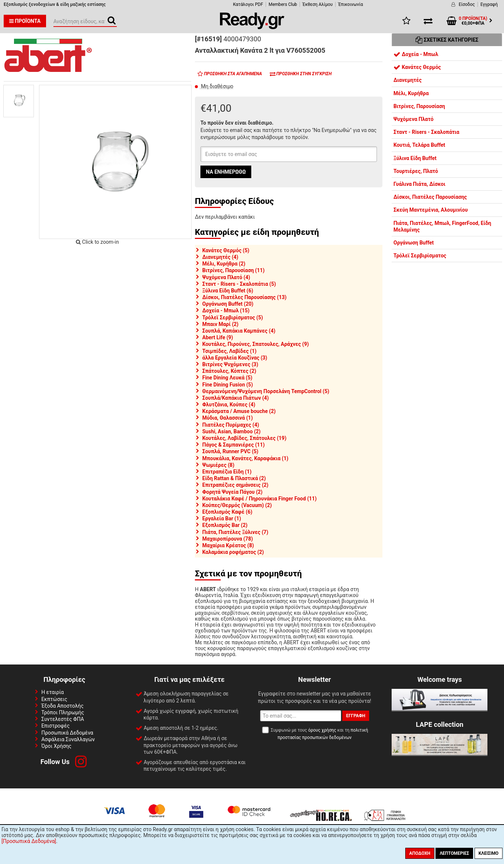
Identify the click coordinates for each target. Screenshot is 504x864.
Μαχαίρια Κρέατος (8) (228, 545)
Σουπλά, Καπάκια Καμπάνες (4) (239, 331)
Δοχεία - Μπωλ (416, 54)
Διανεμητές (407, 80)
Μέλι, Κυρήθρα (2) (224, 264)
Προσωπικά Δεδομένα (67, 733)
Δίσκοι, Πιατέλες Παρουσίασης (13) (244, 297)
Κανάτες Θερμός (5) (226, 250)
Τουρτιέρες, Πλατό (416, 171)
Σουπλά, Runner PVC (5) (230, 451)
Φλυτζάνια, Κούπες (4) (229, 405)
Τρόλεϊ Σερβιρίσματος (420, 256)
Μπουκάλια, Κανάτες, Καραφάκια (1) (245, 458)
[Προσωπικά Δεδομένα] (29, 841)
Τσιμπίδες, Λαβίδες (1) (229, 351)
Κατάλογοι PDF (248, 4)
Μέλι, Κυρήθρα (411, 93)
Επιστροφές (55, 726)
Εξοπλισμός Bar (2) (225, 525)
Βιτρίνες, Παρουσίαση (419, 106)
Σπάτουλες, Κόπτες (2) (229, 371)
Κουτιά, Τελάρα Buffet (419, 145)
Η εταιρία (52, 692)
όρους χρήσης (322, 730)
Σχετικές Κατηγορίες (447, 40)
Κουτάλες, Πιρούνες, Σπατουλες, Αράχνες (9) (255, 344)
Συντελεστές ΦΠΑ (63, 719)
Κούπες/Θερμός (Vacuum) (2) (237, 505)
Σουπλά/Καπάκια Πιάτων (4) (236, 398)
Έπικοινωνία (351, 4)
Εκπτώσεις (54, 699)
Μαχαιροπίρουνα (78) (227, 539)
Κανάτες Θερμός (417, 67)
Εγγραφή (489, 4)
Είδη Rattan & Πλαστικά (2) (234, 478)
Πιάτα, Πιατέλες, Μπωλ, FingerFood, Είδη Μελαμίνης (442, 226)
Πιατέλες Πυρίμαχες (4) (231, 425)
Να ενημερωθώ (226, 172)
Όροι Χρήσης (56, 746)
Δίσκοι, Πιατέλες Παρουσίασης (430, 197)
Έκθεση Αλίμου (318, 4)
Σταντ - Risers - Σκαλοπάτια (426, 132)
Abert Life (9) (218, 337)
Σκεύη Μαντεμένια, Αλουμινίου (431, 210)
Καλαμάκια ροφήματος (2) (233, 552)
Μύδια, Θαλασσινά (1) (227, 418)
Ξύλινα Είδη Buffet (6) (228, 291)
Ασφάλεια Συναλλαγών (68, 739)
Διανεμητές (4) (220, 257)
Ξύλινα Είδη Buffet (415, 158)
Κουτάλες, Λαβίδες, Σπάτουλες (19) (244, 438)
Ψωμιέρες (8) (218, 465)
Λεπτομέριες (454, 853)
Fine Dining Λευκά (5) (227, 378)
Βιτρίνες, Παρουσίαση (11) (233, 270)
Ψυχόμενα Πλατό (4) (226, 277)
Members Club (283, 4)
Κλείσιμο (489, 853)
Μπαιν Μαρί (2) (220, 324)
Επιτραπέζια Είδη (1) (227, 472)
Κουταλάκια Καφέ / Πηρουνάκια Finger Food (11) (260, 499)
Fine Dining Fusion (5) (227, 385)
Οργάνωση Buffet (414, 243)
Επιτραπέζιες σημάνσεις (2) (235, 485)
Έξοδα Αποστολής (62, 706)
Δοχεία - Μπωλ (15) (226, 310)
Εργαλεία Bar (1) (222, 518)
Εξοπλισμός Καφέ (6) (227, 512)
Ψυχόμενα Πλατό (414, 119)
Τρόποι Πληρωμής (63, 712)
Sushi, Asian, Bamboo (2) (231, 431)
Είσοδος (467, 4)
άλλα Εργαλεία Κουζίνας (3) (235, 358)
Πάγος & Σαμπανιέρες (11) (233, 445)
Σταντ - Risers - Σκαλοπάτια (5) (239, 284)
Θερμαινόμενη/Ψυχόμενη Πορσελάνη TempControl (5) (266, 391)
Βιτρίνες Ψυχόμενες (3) (230, 364)
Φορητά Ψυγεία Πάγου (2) (232, 492)
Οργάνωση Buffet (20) (228, 304)
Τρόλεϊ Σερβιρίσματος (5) (233, 318)
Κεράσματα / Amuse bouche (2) (239, 411)
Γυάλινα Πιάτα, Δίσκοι (419, 184)
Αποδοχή (420, 853)
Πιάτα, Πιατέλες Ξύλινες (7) (235, 532)
